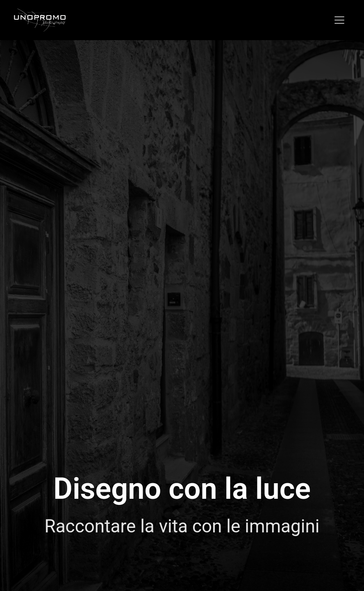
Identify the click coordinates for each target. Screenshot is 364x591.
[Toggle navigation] (339, 20)
